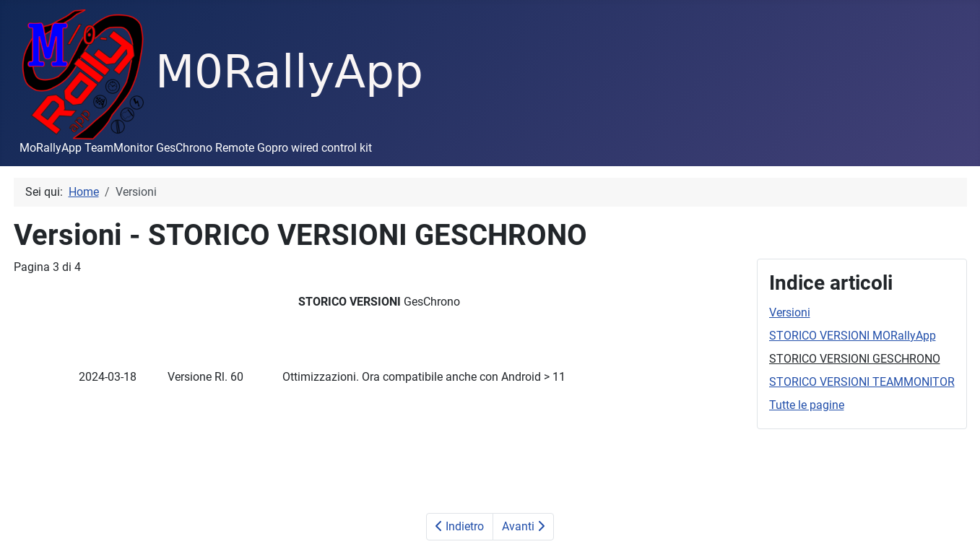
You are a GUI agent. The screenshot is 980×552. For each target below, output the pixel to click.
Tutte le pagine (807, 405)
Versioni (790, 312)
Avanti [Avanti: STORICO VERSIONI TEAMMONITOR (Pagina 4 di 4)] (523, 526)
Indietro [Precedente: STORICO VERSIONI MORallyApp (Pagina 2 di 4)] (460, 526)
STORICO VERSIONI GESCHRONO (855, 359)
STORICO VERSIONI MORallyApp (853, 336)
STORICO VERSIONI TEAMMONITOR (862, 382)
